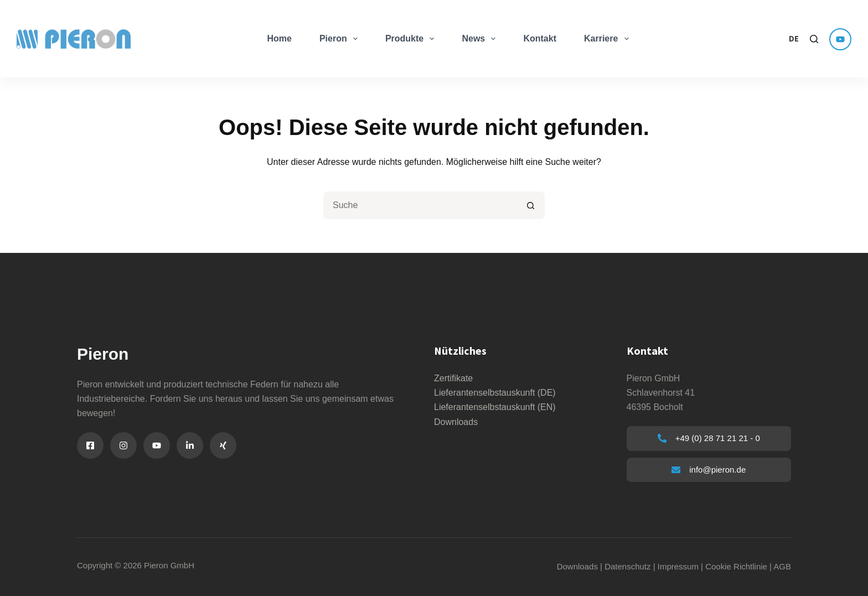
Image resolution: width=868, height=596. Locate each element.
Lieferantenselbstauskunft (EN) (495, 407)
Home (279, 38)
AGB (782, 566)
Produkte (412, 39)
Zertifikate (453, 378)
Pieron (341, 39)
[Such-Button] (531, 205)
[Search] (814, 39)
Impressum (678, 566)
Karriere (609, 39)
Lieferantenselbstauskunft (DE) (495, 393)
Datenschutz (627, 566)
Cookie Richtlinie (736, 566)
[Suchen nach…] (420, 205)
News (481, 39)
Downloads (456, 422)
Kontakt (540, 38)
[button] (794, 39)
